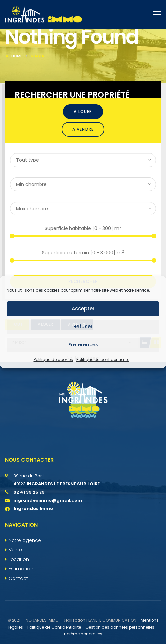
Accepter (83, 309)
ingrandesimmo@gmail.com (48, 530)
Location (19, 589)
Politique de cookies (53, 359)
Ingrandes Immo (29, 538)
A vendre (83, 159)
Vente (15, 579)
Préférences (83, 345)
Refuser (83, 327)
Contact (18, 608)
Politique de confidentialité (103, 359)
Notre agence (25, 570)
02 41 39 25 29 (29, 522)
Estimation (21, 598)
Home (17, 86)
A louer (83, 141)
